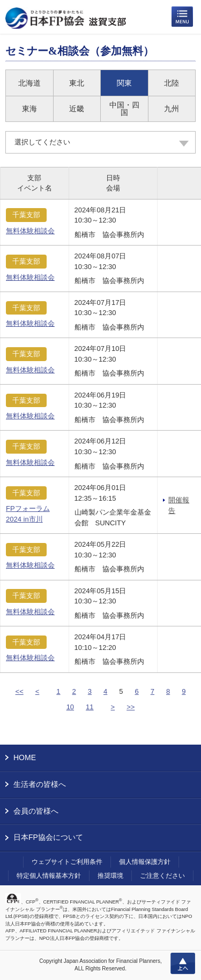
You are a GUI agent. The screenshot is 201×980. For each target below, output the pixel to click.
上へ (183, 963)
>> (131, 707)
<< (20, 691)
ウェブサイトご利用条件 (67, 862)
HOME (25, 757)
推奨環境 (110, 876)
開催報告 (179, 505)
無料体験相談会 (30, 231)
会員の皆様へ (36, 811)
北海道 (29, 83)
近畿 (77, 109)
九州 (172, 109)
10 (70, 707)
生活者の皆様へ (40, 784)
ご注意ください (162, 876)
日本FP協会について (48, 837)
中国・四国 (124, 109)
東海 (29, 109)
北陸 (172, 83)
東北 (77, 83)
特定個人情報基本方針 (49, 876)
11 (90, 707)
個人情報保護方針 (145, 862)
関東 (124, 83)
